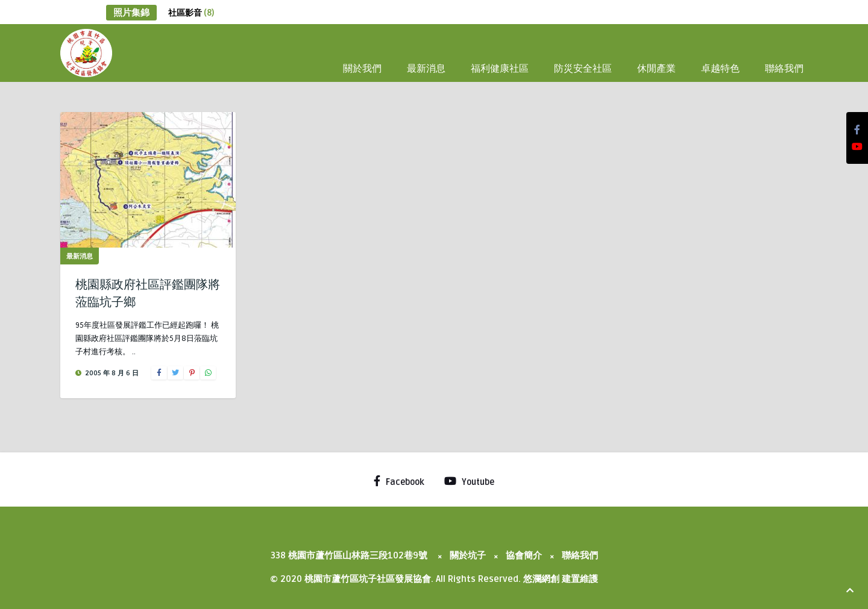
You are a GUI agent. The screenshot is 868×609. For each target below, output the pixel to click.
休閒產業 (656, 67)
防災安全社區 (583, 67)
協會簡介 (524, 555)
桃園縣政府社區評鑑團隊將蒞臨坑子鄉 (148, 292)
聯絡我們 (784, 67)
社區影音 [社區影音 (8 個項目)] (191, 13)
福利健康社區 (500, 67)
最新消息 (426, 67)
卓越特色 (720, 67)
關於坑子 (468, 555)
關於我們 (362, 67)
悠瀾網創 (541, 579)
